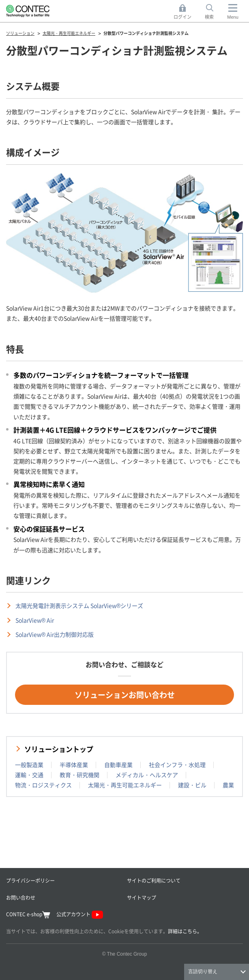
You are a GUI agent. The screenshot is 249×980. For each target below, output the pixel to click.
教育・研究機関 (79, 775)
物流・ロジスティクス (43, 785)
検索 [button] (214, 12)
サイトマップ (142, 897)
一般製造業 (29, 765)
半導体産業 (74, 765)
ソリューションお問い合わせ (125, 695)
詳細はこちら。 (185, 931)
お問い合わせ (21, 897)
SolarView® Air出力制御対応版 (55, 634)
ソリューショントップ (59, 749)
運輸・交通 (29, 775)
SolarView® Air (35, 620)
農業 (228, 785)
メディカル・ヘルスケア (147, 775)
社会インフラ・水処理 (177, 765)
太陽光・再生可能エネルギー (125, 785)
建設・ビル (192, 785)
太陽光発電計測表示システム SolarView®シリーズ (79, 605)
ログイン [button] (185, 12)
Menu (233, 17)
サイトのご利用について (154, 880)
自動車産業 (118, 765)
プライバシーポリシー (30, 880)
